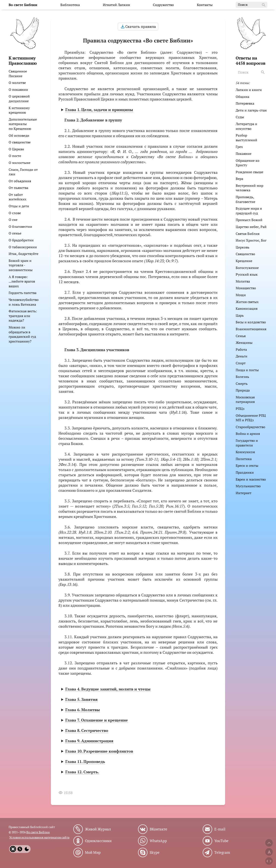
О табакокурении (23, 247)
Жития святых (247, 302)
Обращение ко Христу (248, 163)
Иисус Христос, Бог (251, 240)
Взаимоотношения (251, 329)
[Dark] (27, 849)
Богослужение (247, 268)
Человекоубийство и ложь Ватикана (24, 302)
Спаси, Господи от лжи (23, 172)
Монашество (246, 288)
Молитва (243, 281)
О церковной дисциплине (19, 99)
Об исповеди (19, 135)
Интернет (244, 493)
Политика (244, 459)
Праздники (245, 472)
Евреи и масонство (251, 479)
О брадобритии (21, 240)
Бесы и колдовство (251, 322)
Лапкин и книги (249, 90)
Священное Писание (18, 74)
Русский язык (247, 274)
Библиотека (70, 5)
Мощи (241, 295)
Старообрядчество (250, 427)
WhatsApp (158, 841)
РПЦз (240, 409)
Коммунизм (245, 452)
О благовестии (20, 226)
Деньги (241, 356)
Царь (240, 315)
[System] (20, 849)
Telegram (222, 852)
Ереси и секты (247, 465)
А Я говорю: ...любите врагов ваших (22, 281)
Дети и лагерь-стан (251, 110)
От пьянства (18, 188)
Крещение (244, 261)
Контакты (205, 5)
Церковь (242, 247)
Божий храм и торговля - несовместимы (21, 265)
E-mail (220, 829)
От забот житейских (17, 197)
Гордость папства (23, 293)
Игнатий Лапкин (116, 5)
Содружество (163, 5)
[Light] (13, 849)
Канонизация (247, 308)
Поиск (252, 5)
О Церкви (16, 149)
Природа (243, 390)
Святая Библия (248, 234)
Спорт (241, 363)
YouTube (221, 841)
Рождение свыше (249, 172)
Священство (245, 254)
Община (242, 97)
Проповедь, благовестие (245, 199)
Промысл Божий (249, 220)
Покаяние (244, 154)
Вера (239, 179)
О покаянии (18, 90)
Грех (239, 147)
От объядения (20, 181)
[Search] (263, 72)
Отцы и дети (19, 206)
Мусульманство (248, 486)
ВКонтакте (158, 829)
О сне (13, 220)
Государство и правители (247, 443)
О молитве (17, 83)
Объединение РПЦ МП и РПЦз (251, 418)
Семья (241, 336)
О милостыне (20, 163)
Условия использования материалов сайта (39, 837)
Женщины (244, 343)
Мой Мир (93, 852)
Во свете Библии (38, 832)
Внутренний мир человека (249, 188)
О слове (15, 213)
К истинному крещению (19, 110)
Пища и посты (247, 370)
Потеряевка (245, 103)
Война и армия (248, 434)
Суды (240, 117)
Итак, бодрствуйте (24, 254)
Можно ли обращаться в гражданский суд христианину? (22, 334)
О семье (15, 233)
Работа (241, 349)
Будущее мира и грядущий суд (249, 211)
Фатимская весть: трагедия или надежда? (23, 316)
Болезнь (242, 377)
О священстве (20, 142)
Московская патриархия (245, 399)
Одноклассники (98, 841)
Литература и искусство (246, 126)
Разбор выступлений (246, 138)
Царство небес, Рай (251, 227)
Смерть (242, 384)
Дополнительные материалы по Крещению (23, 124)
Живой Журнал (98, 829)
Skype (155, 852)
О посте (15, 156)
